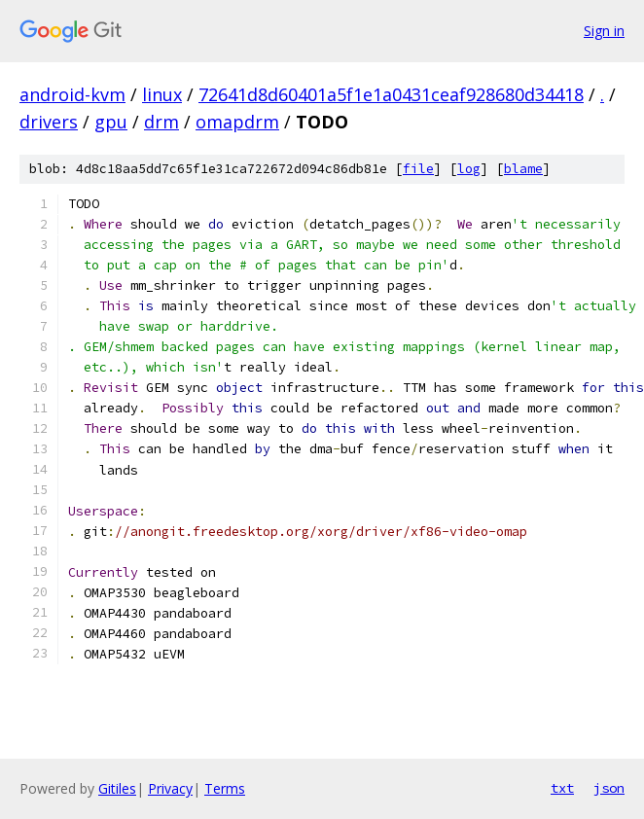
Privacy (170, 788)
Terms (225, 788)
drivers (49, 122)
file (418, 169)
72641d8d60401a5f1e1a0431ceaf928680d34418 (391, 94)
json (609, 788)
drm (161, 122)
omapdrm (237, 122)
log (469, 169)
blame (523, 169)
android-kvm (72, 94)
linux (162, 94)
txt (562, 788)
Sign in (604, 31)
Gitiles (117, 788)
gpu (111, 122)
